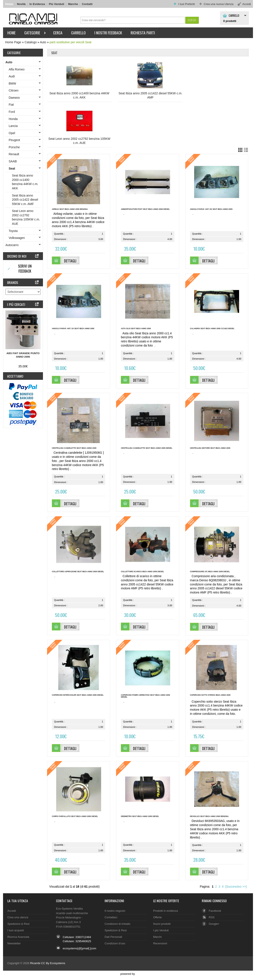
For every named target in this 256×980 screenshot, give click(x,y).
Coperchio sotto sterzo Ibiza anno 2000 (210, 695)
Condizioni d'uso (115, 943)
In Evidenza (37, 4)
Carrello (234, 16)
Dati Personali (113, 937)
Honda (14, 119)
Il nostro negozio (115, 911)
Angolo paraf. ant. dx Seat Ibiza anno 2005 (211, 209)
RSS (212, 917)
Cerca (58, 33)
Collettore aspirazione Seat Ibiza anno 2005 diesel (78, 572)
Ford (13, 112)
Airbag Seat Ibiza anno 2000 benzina (70, 209)
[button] (192, 20)
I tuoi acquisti (16, 930)
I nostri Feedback (108, 33)
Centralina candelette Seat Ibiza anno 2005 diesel (147, 448)
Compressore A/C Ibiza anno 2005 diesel (210, 572)
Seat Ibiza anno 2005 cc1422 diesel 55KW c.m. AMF (150, 95)
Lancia (14, 126)
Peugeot (15, 140)
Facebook (215, 911)
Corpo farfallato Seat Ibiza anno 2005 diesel (75, 816)
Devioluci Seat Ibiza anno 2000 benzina (209, 816)
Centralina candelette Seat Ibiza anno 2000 (74, 448)
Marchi (157, 937)
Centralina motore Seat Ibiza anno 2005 (210, 448)
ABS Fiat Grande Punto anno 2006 (23, 355)
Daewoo (15, 98)
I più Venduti (161, 930)
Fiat (12, 105)
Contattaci (64, 901)
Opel (13, 133)
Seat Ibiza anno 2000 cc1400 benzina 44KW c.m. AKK (79, 95)
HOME (11, 33)
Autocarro (13, 245)
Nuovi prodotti (162, 924)
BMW (13, 83)
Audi (13, 76)
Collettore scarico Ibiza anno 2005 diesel (142, 572)
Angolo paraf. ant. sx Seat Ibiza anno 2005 (73, 329)
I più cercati (16, 304)
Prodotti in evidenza (166, 911)
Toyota (14, 231)
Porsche (15, 147)
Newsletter (14, 943)
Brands (13, 282)
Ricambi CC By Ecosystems (48, 963)
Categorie (33, 33)
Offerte (157, 917)
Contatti (87, 4)
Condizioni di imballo (117, 924)
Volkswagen (18, 238)
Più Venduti (57, 4)
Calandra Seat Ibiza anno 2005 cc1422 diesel (212, 329)
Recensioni (160, 943)
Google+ (214, 924)
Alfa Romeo (17, 69)
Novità (21, 4)
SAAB (14, 161)
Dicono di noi (17, 256)
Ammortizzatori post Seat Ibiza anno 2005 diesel (145, 209)
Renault (15, 154)
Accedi (12, 911)
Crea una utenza (18, 917)
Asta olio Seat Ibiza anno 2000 (136, 329)
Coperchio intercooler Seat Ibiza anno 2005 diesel (78, 695)
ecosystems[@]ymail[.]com (80, 948)
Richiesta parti (143, 33)
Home (9, 4)
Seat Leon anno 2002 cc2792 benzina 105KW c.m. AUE (79, 141)
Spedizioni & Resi (18, 924)
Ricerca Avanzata (18, 937)
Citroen (14, 90)
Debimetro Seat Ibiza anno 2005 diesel (140, 816)
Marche (73, 4)
